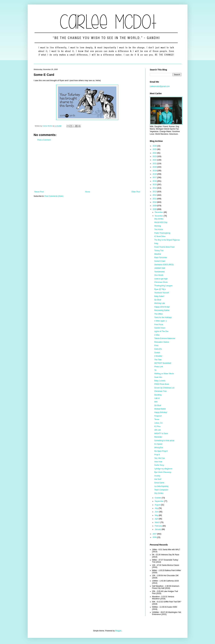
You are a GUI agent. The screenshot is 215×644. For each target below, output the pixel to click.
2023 (155, 156)
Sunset (157, 353)
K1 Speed (158, 444)
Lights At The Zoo (161, 331)
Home (88, 192)
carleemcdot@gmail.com (160, 86)
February (159, 526)
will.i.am (157, 430)
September (159, 501)
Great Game (159, 483)
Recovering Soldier (162, 310)
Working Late (160, 303)
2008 (155, 209)
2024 (155, 153)
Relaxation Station (162, 342)
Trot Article (159, 229)
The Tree (158, 360)
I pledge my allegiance (163, 469)
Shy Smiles (159, 219)
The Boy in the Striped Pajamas (167, 240)
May (157, 515)
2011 (155, 199)
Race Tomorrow (161, 258)
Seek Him (158, 377)
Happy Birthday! (161, 412)
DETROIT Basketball (163, 363)
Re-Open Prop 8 (161, 451)
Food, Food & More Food (164, 247)
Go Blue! (158, 300)
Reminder (158, 437)
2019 (155, 171)
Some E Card (160, 261)
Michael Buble (160, 409)
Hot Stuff (158, 479)
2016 (155, 181)
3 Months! (158, 356)
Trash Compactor (161, 490)
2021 (155, 164)
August (158, 505)
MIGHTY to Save (161, 434)
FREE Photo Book (162, 384)
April (157, 519)
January (158, 529)
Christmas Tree (160, 391)
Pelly (156, 244)
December (159, 212)
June (157, 512)
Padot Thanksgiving (162, 233)
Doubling (158, 395)
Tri (155, 370)
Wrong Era (159, 448)
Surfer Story (159, 465)
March (157, 522)
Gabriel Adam (160, 328)
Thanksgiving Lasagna (163, 286)
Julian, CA (158, 423)
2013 (155, 192)
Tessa (157, 419)
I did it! (157, 398)
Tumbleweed (159, 272)
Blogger (118, 631)
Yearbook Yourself (161, 293)
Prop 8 (157, 455)
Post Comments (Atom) (54, 196)
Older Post (136, 192)
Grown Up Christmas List (164, 388)
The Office (158, 314)
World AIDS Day (161, 222)
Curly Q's (158, 349)
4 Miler (157, 335)
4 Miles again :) (160, 321)
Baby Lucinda (160, 381)
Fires (156, 346)
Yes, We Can (159, 458)
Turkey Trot (159, 251)
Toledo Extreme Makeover (165, 338)
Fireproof (158, 416)
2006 (155, 537)
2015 (155, 185)
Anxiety (157, 476)
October (158, 498)
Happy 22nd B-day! (162, 307)
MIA (156, 402)
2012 (155, 195)
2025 (155, 149)
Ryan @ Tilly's (160, 289)
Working (158, 226)
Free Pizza (159, 324)
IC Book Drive (160, 236)
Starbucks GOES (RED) (164, 265)
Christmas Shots (161, 282)
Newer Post (39, 192)
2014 (155, 188)
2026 (155, 146)
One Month (159, 275)
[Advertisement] (87, 166)
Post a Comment (44, 140)
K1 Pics (157, 426)
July (157, 508)
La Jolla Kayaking (161, 486)
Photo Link (159, 367)
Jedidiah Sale (160, 268)
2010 (155, 202)
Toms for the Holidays (163, 317)
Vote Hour (158, 462)
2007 (155, 534)
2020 (155, 167)
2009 (155, 206)
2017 (155, 178)
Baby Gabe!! (159, 296)
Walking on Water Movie (164, 374)
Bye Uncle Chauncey (163, 472)
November (159, 216)
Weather (158, 254)
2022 (155, 160)
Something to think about (164, 441)
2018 (155, 174)
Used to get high (161, 279)
